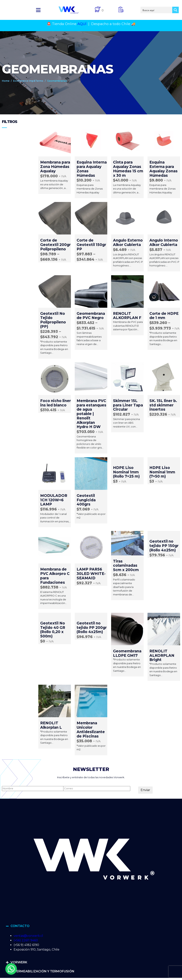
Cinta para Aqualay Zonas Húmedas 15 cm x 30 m (128, 169)
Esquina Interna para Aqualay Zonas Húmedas (92, 169)
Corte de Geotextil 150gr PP (91, 245)
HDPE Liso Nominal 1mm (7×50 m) (162, 472)
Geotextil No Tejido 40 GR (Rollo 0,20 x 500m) (53, 630)
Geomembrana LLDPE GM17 (127, 653)
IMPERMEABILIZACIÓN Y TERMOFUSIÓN (42, 971)
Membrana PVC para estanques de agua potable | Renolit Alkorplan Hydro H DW (91, 414)
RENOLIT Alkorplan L (51, 725)
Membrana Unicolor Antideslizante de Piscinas (91, 730)
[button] (38, 10)
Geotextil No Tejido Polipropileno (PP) (53, 320)
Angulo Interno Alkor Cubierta (164, 243)
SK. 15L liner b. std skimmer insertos (163, 405)
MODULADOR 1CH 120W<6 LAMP (54, 500)
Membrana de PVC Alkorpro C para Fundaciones (55, 576)
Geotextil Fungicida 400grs (86, 500)
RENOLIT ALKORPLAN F (127, 316)
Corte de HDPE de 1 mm (164, 316)
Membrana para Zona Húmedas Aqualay (55, 167)
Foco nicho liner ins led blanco (56, 403)
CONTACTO (20, 926)
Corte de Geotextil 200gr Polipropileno (55, 245)
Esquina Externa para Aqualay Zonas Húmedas (164, 169)
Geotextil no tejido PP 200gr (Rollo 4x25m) (92, 628)
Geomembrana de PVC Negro (91, 316)
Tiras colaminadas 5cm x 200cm (126, 566)
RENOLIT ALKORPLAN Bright (162, 656)
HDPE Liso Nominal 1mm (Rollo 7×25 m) (126, 472)
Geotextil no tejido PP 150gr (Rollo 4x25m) (164, 546)
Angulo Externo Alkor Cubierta (128, 243)
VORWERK (19, 962)
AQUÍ (82, 24)
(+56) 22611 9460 (26, 940)
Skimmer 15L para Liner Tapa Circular (128, 405)
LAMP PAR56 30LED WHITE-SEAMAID (91, 574)
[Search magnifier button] (175, 10)
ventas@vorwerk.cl (28, 936)
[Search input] (157, 10)
